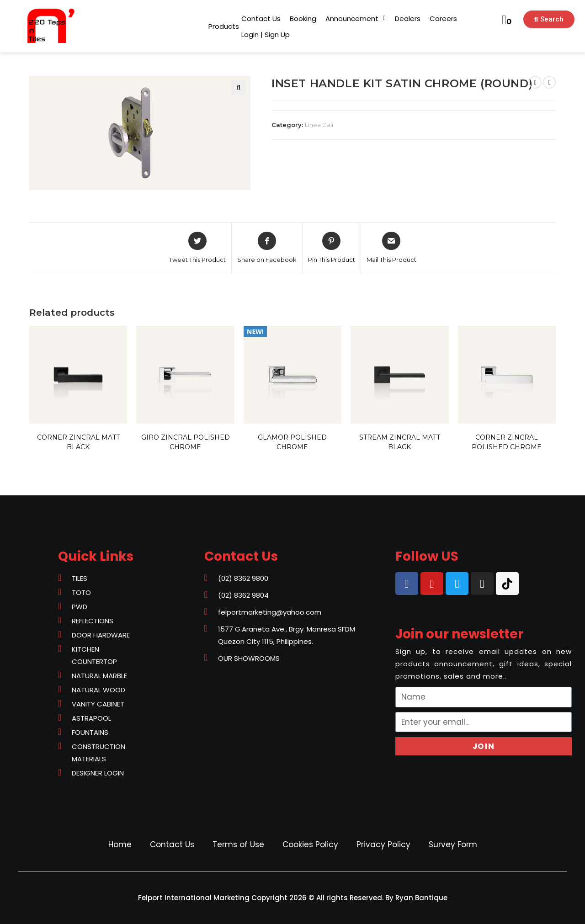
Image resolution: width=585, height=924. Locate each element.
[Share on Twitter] (197, 248)
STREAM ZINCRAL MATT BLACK (400, 442)
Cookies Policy (310, 844)
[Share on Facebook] (267, 248)
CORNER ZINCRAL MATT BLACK (78, 442)
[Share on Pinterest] (332, 248)
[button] (224, 26)
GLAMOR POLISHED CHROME (292, 442)
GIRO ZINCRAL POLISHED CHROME (186, 442)
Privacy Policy (383, 844)
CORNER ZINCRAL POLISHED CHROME (507, 442)
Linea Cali (319, 125)
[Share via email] (391, 248)
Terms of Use (238, 844)
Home (120, 844)
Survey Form (453, 844)
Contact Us (172, 844)
